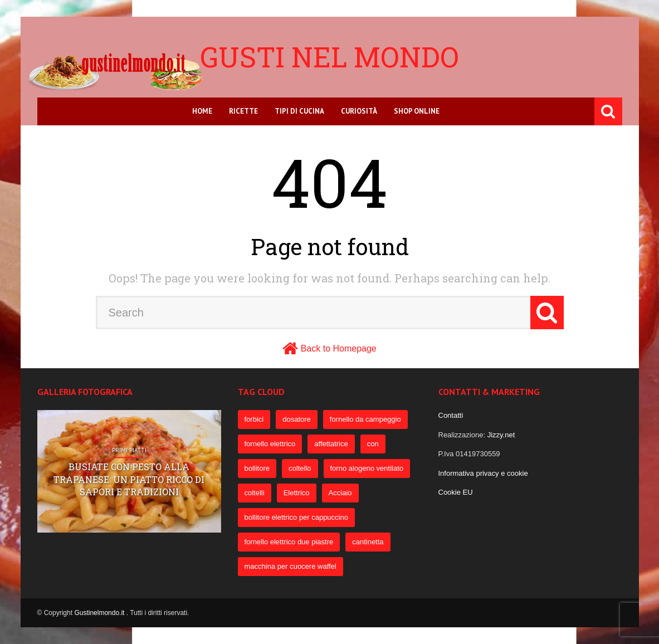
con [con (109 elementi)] (373, 444)
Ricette (243, 111)
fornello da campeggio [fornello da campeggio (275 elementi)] (365, 419)
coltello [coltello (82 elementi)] (300, 468)
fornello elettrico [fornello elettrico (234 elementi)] (270, 444)
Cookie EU (456, 492)
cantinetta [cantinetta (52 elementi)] (368, 542)
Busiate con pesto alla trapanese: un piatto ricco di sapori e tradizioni (129, 480)
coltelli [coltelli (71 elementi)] (255, 493)
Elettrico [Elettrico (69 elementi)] (297, 493)
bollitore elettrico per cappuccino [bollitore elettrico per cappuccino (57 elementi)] (296, 517)
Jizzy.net (501, 435)
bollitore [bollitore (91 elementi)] (257, 468)
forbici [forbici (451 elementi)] (254, 419)
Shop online (417, 111)
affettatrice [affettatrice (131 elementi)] (331, 444)
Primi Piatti (129, 450)
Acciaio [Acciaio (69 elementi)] (340, 493)
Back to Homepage (339, 348)
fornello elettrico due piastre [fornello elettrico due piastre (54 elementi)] (289, 542)
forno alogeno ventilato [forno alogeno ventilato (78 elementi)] (367, 468)
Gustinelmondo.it (100, 613)
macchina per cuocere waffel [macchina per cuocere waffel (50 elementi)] (291, 566)
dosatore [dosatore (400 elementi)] (297, 419)
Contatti (451, 415)
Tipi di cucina (299, 111)
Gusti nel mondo (330, 57)
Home (202, 111)
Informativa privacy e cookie (483, 473)
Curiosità (359, 111)
